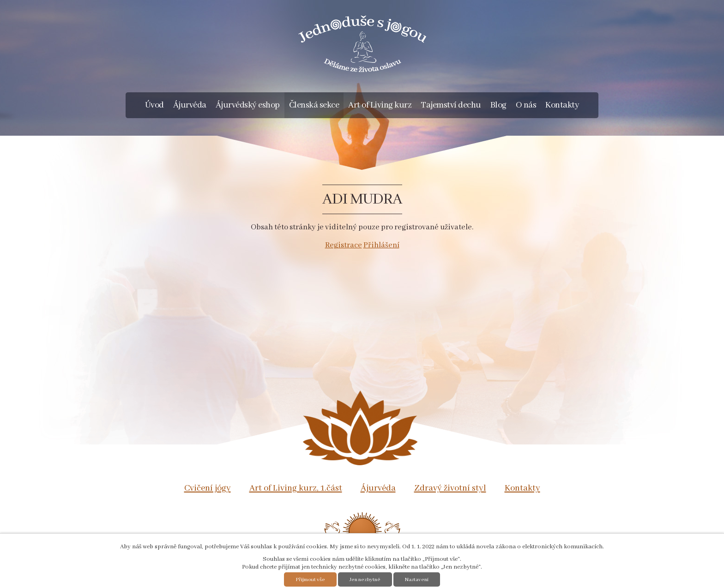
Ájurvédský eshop (248, 105)
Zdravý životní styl (450, 488)
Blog (498, 105)
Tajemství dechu (451, 105)
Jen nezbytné (365, 579)
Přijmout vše (310, 579)
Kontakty (562, 105)
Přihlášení (381, 245)
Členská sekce (314, 105)
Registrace (344, 245)
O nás (526, 105)
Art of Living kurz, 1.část (296, 488)
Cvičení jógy (208, 488)
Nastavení (417, 579)
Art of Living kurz (380, 105)
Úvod (154, 105)
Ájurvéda (190, 105)
